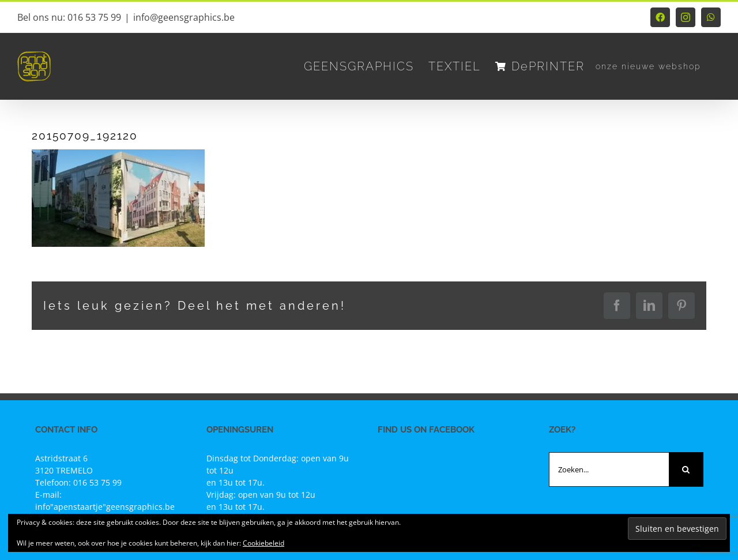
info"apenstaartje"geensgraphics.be (105, 507)
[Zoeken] (686, 469)
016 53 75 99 (97, 482)
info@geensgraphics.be (184, 17)
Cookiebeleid (263, 543)
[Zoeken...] (609, 469)
